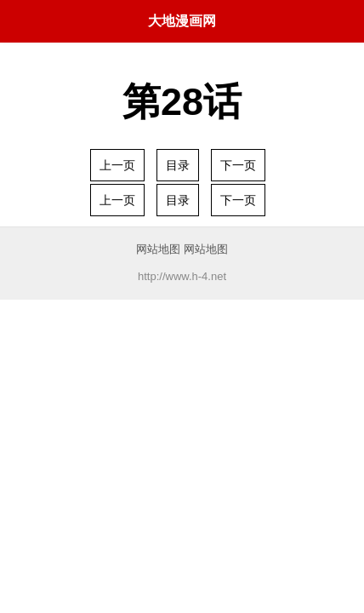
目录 (178, 165)
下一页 (238, 165)
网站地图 (158, 249)
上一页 (117, 165)
